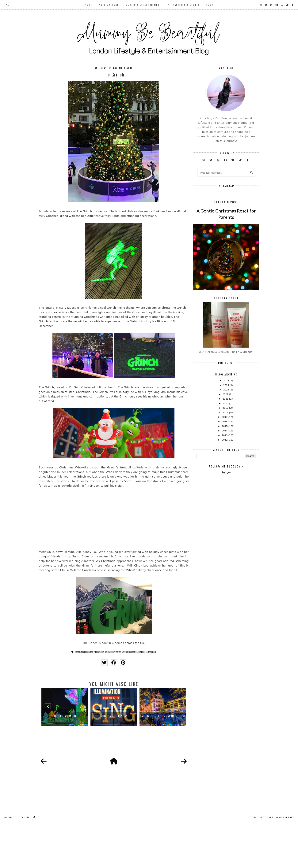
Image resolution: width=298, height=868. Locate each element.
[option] (65, 707)
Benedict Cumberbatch (84, 652)
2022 (226, 450)
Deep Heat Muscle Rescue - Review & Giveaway (226, 408)
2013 (225, 491)
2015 (225, 482)
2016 (225, 478)
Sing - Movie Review (114, 716)
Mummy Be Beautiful (18, 863)
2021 (226, 455)
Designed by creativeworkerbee (272, 863)
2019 (226, 464)
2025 (227, 437)
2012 (225, 496)
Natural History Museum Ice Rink (135, 652)
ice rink (108, 652)
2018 (226, 469)
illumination (116, 652)
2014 (225, 487)
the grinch (152, 652)
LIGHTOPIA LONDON (65, 716)
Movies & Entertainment (143, 5)
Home (88, 5)
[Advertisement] (247, 565)
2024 (227, 441)
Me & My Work (109, 5)
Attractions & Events (184, 5)
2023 (227, 446)
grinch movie (99, 652)
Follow (226, 529)
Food (210, 5)
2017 (225, 473)
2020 (226, 459)
